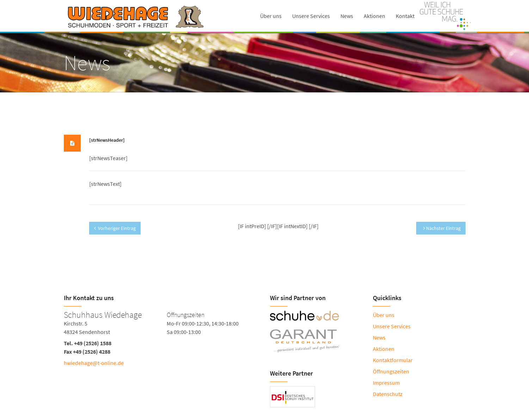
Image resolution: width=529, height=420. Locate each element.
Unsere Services (311, 16)
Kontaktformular (393, 360)
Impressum (386, 383)
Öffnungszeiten (391, 371)
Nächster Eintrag (442, 228)
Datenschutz (388, 394)
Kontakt (405, 16)
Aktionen (374, 16)
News (347, 16)
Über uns (271, 16)
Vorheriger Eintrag (115, 228)
